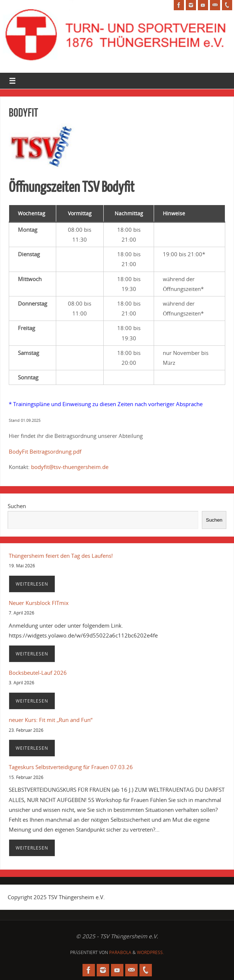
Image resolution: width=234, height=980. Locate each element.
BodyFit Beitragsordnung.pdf (46, 451)
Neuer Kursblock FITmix (39, 603)
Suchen (17, 506)
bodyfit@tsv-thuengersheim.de (70, 467)
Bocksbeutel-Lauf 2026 (38, 673)
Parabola (120, 952)
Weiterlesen (32, 584)
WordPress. (150, 952)
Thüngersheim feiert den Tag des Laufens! (61, 556)
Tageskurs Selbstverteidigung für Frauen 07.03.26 (71, 767)
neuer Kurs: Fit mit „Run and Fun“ (51, 720)
